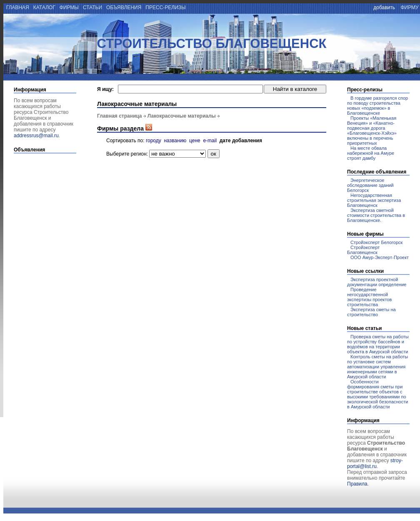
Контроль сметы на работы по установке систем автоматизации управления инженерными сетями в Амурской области (377, 367)
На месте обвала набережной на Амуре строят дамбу (371, 153)
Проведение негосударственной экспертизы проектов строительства (369, 297)
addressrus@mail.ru (36, 136)
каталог (44, 8)
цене (195, 141)
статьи (93, 8)
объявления (124, 8)
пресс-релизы (166, 8)
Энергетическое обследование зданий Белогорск (370, 185)
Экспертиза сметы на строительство (371, 312)
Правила (357, 484)
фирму (410, 8)
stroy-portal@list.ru (375, 463)
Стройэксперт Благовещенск (363, 250)
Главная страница (120, 116)
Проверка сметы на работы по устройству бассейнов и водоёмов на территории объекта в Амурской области (378, 344)
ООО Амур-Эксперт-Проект (380, 257)
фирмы (69, 8)
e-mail (210, 141)
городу (154, 141)
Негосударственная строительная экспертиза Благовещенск (374, 200)
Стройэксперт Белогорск (376, 242)
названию (175, 141)
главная (17, 8)
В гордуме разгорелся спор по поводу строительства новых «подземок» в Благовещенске (377, 106)
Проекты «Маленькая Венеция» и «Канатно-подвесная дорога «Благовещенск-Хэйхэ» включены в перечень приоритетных (372, 131)
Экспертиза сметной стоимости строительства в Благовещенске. (376, 215)
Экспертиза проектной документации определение (377, 282)
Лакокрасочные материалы (182, 116)
